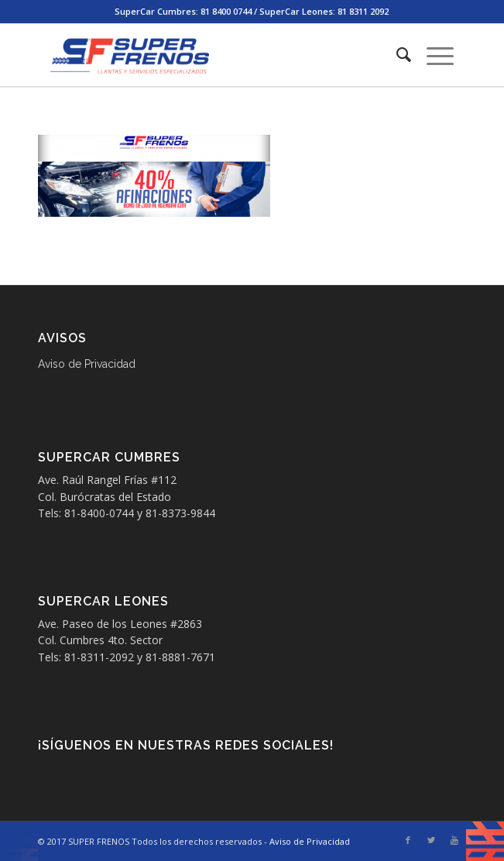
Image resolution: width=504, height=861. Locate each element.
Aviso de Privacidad (87, 364)
